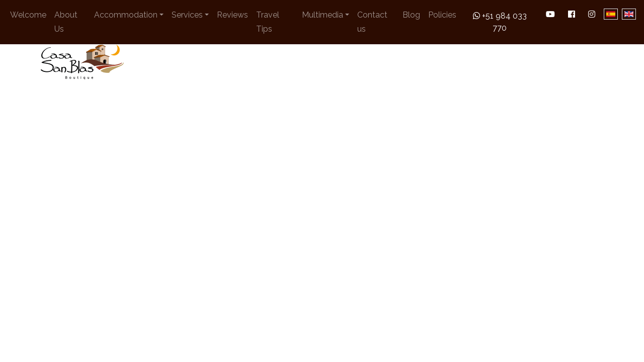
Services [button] (187, 15)
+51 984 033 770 (500, 22)
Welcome (28, 15)
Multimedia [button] (323, 15)
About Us (66, 22)
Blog (411, 15)
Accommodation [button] (126, 15)
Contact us (372, 22)
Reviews (232, 15)
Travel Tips (268, 22)
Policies (442, 15)
